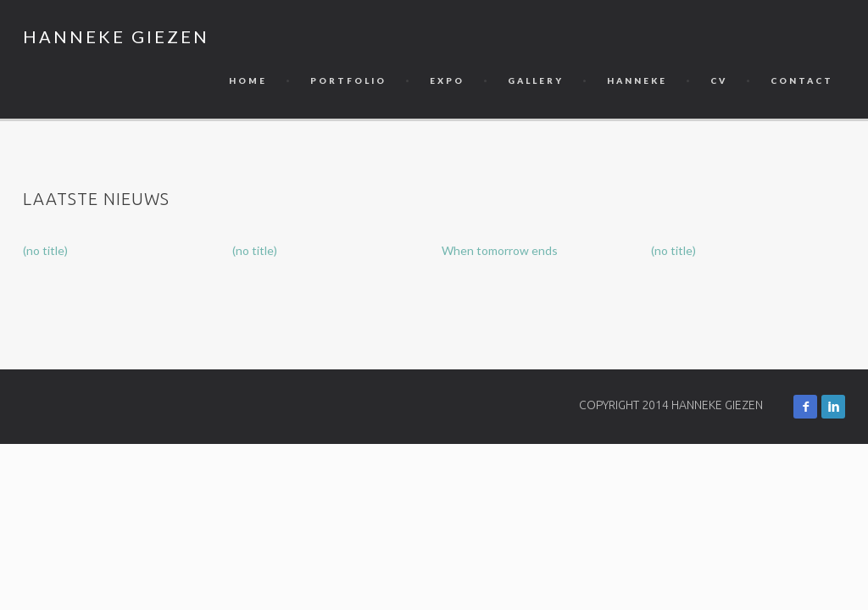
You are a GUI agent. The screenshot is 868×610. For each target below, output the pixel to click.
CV (719, 80)
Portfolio (348, 80)
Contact (802, 80)
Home (248, 80)
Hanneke (637, 80)
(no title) (45, 250)
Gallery (536, 80)
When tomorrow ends (500, 250)
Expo (447, 80)
